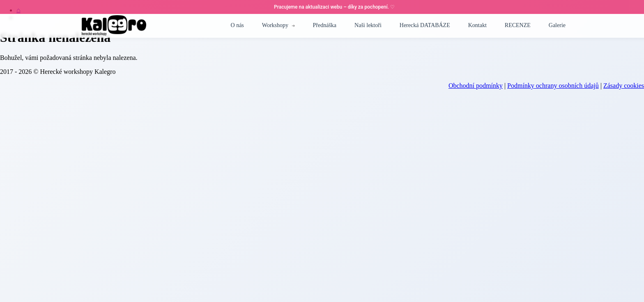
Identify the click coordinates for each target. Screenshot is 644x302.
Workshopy (275, 25)
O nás (237, 25)
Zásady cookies (624, 86)
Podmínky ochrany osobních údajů (553, 86)
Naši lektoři (368, 25)
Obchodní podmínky (476, 86)
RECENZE (518, 25)
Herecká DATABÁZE (425, 25)
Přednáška (325, 25)
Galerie (557, 25)
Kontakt (477, 25)
